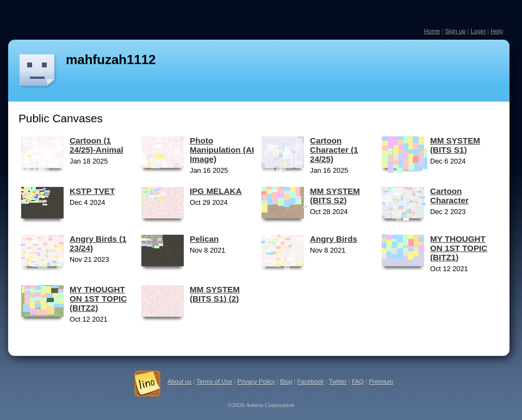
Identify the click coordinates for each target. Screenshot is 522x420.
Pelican (204, 239)
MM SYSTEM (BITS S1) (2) (215, 294)
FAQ (358, 381)
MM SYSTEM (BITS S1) (455, 145)
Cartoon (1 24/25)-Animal (97, 145)
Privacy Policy (256, 381)
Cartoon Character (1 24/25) (334, 150)
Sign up (455, 31)
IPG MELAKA (216, 191)
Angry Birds (334, 239)
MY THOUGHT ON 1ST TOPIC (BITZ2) (98, 299)
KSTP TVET (92, 191)
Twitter (338, 381)
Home (432, 31)
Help (497, 31)
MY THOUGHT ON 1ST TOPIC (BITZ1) (459, 248)
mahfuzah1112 (111, 59)
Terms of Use (214, 381)
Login (478, 31)
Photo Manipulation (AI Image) (222, 150)
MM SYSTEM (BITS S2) (335, 196)
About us (179, 381)
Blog (286, 381)
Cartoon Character (449, 196)
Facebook (311, 381)
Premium (381, 381)
